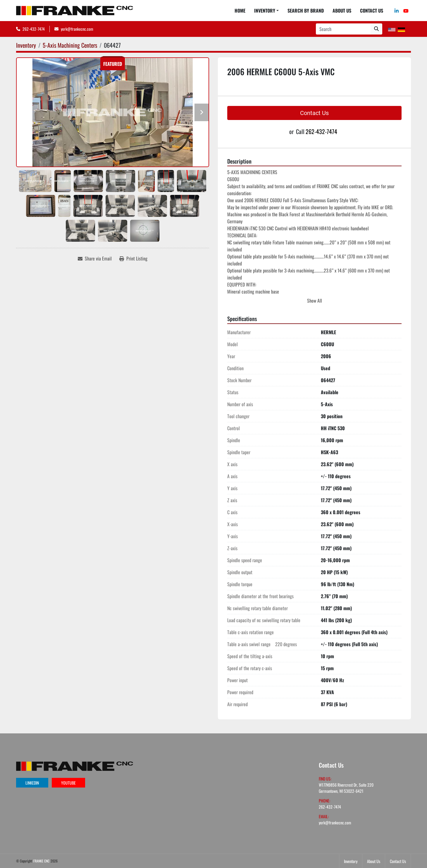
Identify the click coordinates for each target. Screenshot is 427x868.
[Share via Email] (95, 258)
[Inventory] (26, 45)
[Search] (343, 29)
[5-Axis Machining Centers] (70, 45)
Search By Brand (306, 11)
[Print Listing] (133, 258)
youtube (68, 783)
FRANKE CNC (41, 861)
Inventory (265, 11)
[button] (266, 11)
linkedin (32, 783)
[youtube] (406, 11)
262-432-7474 (34, 29)
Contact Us (372, 11)
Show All (315, 301)
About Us (342, 11)
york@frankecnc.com (77, 29)
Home (240, 11)
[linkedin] (397, 11)
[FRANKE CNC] (75, 765)
